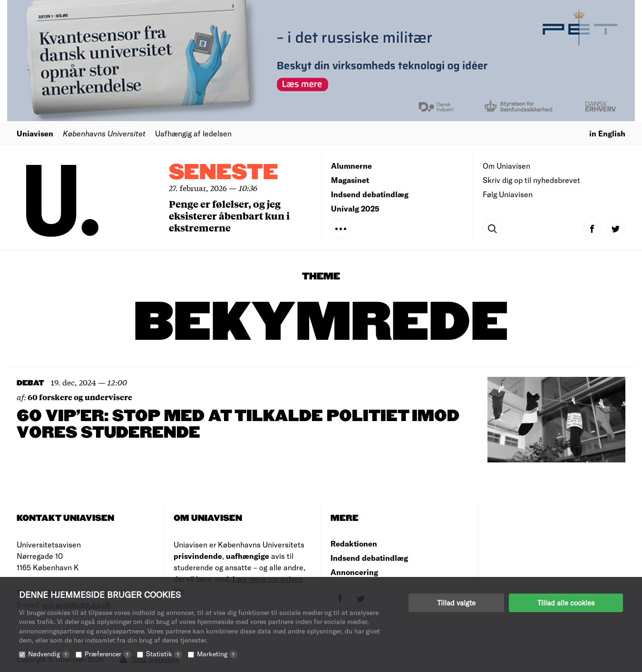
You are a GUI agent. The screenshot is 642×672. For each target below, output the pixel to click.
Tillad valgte (456, 603)
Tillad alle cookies (566, 603)
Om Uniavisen (506, 166)
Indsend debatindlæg (370, 194)
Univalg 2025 (355, 208)
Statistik (164, 654)
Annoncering (354, 572)
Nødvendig (49, 654)
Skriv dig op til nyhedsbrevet (531, 180)
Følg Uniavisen (508, 194)
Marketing (217, 654)
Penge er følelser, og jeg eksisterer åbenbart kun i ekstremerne (229, 216)
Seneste (224, 173)
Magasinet (350, 180)
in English (607, 133)
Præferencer (108, 654)
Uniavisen (35, 133)
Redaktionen (354, 543)
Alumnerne (351, 166)
